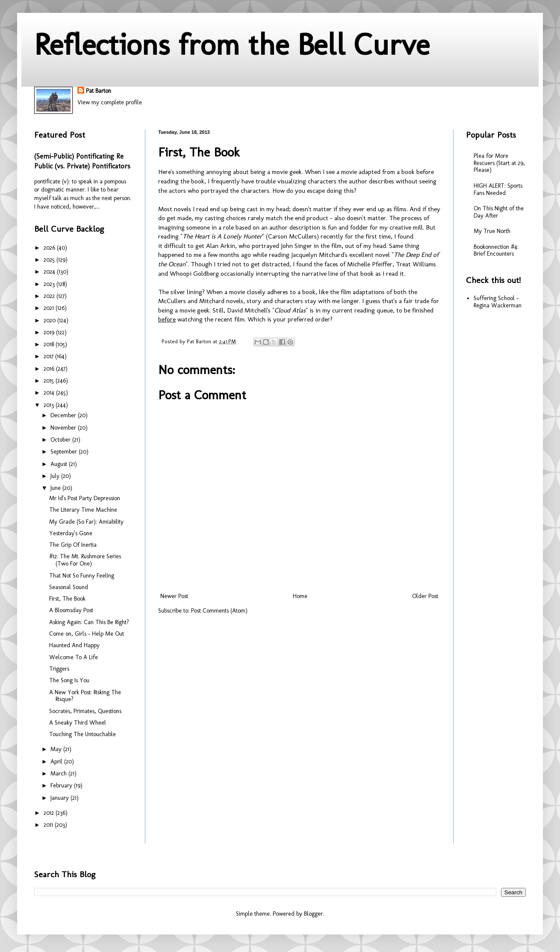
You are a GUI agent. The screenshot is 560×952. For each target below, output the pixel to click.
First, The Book (67, 599)
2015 (50, 381)
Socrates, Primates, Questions (85, 711)
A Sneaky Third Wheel (78, 723)
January (60, 798)
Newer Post (174, 596)
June (56, 488)
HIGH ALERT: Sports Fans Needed (498, 189)
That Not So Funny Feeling (82, 576)
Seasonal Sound (69, 587)
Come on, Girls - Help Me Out (87, 634)
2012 (50, 813)
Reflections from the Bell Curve (232, 44)
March (59, 774)
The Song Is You (69, 680)
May (57, 749)
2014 (50, 393)
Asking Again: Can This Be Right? (89, 622)
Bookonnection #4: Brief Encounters (496, 251)
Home (300, 596)
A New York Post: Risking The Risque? (85, 696)
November (64, 428)
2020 (50, 320)
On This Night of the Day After (499, 212)
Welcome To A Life (74, 657)
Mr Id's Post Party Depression (85, 498)
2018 (50, 344)
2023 (50, 284)
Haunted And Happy (74, 645)
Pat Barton (99, 91)
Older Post (425, 596)
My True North (492, 231)
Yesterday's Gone (71, 533)
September (65, 452)
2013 (50, 405)
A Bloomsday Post (71, 610)
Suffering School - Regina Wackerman (498, 302)
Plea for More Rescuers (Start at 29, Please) (499, 163)
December (64, 415)
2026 (50, 248)
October (61, 440)
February (62, 785)
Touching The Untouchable (83, 734)
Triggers (59, 669)
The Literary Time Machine (83, 510)
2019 (50, 332)
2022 (50, 296)
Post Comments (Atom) (219, 611)
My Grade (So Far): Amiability (86, 522)
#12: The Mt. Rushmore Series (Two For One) (85, 560)
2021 (50, 308)
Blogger (313, 914)
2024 (50, 272)
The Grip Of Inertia (73, 545)
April (57, 762)
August (60, 464)
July (56, 476)
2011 (49, 825)
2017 (49, 356)
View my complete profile (110, 102)
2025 (50, 260)
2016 (50, 369)
